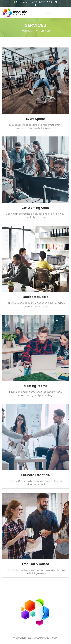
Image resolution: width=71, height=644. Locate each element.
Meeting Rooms (36, 386)
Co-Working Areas (36, 208)
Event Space (35, 119)
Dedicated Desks (36, 297)
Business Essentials (35, 475)
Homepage (26, 31)
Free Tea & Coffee (36, 564)
